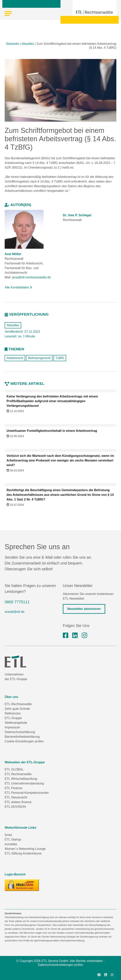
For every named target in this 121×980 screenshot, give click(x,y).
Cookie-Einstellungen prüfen (24, 741)
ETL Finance (13, 788)
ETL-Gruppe (13, 718)
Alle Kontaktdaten (18, 287)
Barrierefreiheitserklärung (22, 737)
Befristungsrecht (39, 358)
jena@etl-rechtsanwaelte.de (31, 277)
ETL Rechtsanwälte (18, 774)
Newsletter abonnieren (84, 609)
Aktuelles (28, 44)
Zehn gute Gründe (17, 709)
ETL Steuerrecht (16, 797)
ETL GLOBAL (14, 769)
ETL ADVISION (15, 807)
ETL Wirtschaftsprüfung (21, 779)
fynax (8, 835)
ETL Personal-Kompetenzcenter (27, 793)
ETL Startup (13, 839)
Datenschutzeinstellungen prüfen (60, 965)
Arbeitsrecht (15, 358)
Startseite (12, 44)
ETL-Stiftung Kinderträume (23, 853)
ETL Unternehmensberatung (24, 783)
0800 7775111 (17, 602)
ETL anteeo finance (18, 802)
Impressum (12, 727)
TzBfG (60, 358)
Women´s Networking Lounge (25, 849)
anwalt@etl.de (15, 612)
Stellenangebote (16, 723)
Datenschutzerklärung (20, 732)
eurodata (11, 844)
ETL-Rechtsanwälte (18, 704)
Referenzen (13, 713)
